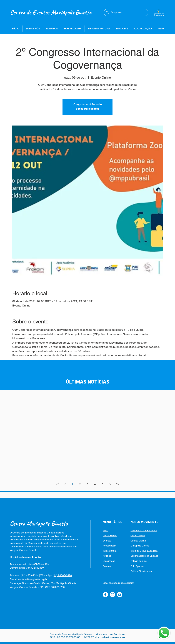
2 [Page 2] (80, 484)
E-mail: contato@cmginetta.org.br (29, 579)
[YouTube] (120, 595)
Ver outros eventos (87, 109)
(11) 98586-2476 (62, 575)
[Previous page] (65, 484)
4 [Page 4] (95, 484)
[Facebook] (105, 595)
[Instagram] (112, 595)
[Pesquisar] (126, 12)
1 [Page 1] (72, 484)
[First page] (57, 484)
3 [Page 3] (87, 484)
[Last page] (117, 484)
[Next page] (110, 484)
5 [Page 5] (102, 484)
